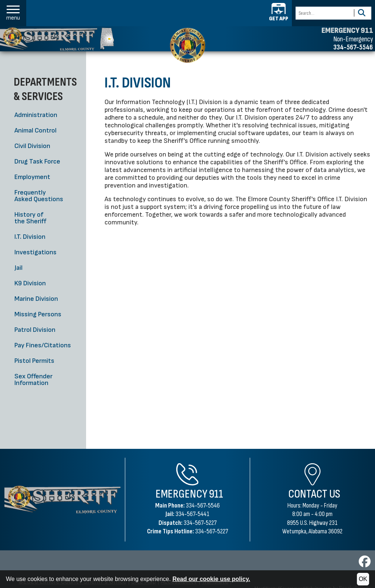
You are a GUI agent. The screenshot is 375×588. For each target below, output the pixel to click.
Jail (18, 268)
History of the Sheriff (30, 218)
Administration (36, 115)
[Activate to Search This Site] (362, 13)
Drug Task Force (37, 161)
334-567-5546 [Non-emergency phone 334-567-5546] (353, 47)
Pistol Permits (34, 361)
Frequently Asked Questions (39, 196)
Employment (32, 177)
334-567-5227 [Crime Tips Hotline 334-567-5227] (212, 531)
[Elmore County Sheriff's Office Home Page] (62, 499)
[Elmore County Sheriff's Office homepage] (57, 39)
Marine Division (36, 299)
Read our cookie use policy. (211, 579)
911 (216, 494)
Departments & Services (45, 89)
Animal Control (35, 130)
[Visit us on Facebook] (365, 564)
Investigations (35, 252)
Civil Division (32, 146)
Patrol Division (35, 330)
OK (363, 579)
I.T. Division (30, 237)
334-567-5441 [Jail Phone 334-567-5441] (192, 514)
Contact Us (314, 494)
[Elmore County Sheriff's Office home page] (187, 45)
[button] (13, 13)
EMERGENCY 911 (347, 31)
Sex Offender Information (33, 380)
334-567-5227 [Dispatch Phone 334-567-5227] (200, 523)
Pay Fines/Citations (43, 345)
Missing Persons (38, 314)
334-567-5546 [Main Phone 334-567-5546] (203, 506)
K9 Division (30, 283)
